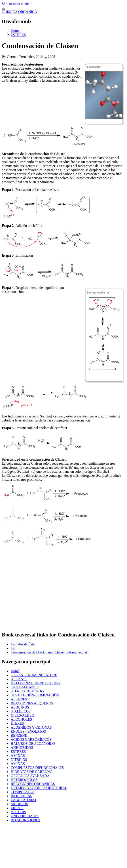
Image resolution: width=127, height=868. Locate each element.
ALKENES (19, 699)
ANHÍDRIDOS (22, 748)
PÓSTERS (18, 812)
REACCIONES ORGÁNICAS (33, 784)
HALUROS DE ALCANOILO (33, 744)
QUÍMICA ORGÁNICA (19, 12)
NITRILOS (19, 760)
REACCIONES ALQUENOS (32, 703)
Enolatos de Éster (23, 644)
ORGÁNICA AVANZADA (30, 776)
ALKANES (19, 679)
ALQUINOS (20, 707)
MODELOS (19, 804)
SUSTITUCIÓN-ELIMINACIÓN (35, 695)
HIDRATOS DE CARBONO (32, 772)
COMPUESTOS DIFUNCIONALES (37, 768)
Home (15, 31)
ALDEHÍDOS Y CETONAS (31, 727)
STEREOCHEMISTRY (28, 691)
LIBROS (17, 808)
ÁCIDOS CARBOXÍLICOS (31, 739)
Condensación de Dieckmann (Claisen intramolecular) (50, 652)
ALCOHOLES (21, 719)
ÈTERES (17, 723)
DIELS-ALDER (22, 715)
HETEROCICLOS (24, 780)
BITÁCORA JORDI (25, 820)
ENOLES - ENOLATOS (28, 731)
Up (13, 648)
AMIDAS (18, 756)
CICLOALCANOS (25, 687)
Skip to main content (17, 4)
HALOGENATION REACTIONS (35, 683)
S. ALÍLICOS (21, 711)
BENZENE (19, 735)
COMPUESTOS (23, 792)
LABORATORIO (23, 800)
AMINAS (18, 764)
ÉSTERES (18, 35)
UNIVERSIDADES (25, 816)
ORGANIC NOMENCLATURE (34, 675)
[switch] (4, 9)
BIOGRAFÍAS (21, 796)
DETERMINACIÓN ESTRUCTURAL (39, 788)
